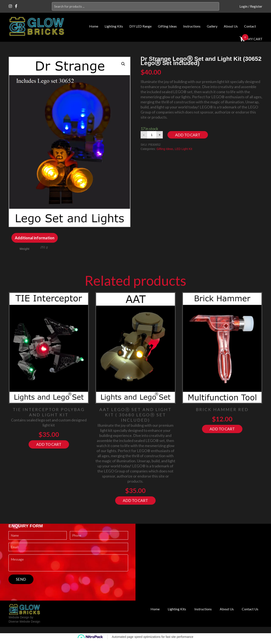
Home (94, 26)
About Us (231, 26)
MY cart (254, 39)
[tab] (35, 238)
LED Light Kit (184, 149)
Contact (250, 26)
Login (243, 6)
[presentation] (41, 592)
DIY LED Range (140, 26)
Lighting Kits (114, 26)
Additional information (35, 238)
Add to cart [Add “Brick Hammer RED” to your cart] (222, 429)
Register (256, 6)
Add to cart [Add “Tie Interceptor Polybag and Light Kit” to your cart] (49, 444)
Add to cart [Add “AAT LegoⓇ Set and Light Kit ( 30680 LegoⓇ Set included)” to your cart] (135, 500)
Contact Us (249, 609)
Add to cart (188, 135)
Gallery (212, 26)
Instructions (192, 26)
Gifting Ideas (167, 26)
